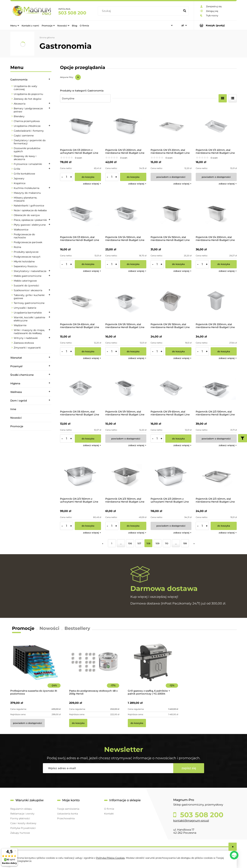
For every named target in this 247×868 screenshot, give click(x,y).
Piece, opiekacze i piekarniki (30, 220)
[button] (92, 184)
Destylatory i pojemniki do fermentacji (30, 142)
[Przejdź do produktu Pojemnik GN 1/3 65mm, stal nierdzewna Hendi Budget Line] (81, 214)
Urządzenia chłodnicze (27, 126)
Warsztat (16, 358)
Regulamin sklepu (21, 809)
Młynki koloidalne (24, 261)
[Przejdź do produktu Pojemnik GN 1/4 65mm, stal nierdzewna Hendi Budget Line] (81, 301)
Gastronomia (19, 80)
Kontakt (109, 814)
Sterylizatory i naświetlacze (30, 271)
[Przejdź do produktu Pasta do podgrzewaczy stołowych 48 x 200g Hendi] (94, 667)
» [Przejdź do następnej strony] (194, 543)
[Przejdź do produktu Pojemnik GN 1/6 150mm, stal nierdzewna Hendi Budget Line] (171, 301)
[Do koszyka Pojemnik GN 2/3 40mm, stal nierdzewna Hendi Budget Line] (224, 526)
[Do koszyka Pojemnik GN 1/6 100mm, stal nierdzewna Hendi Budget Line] (133, 351)
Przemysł (16, 366)
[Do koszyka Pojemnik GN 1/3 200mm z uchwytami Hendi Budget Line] (88, 177)
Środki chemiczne (22, 375)
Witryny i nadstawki (26, 338)
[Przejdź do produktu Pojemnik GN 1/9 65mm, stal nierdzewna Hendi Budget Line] (171, 388)
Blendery (19, 116)
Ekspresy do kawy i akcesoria (25, 158)
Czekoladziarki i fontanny (29, 131)
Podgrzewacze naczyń (27, 257)
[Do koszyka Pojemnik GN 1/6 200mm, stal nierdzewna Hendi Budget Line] (224, 351)
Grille (17, 169)
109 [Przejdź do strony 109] (157, 543)
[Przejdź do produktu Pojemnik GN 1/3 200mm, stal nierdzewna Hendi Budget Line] (126, 126)
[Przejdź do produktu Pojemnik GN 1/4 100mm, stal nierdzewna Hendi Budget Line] (126, 214)
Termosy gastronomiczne (29, 303)
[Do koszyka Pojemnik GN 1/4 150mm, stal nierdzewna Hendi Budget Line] (178, 264)
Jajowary (19, 178)
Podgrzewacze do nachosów (24, 236)
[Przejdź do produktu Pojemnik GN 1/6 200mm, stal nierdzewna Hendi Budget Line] (216, 301)
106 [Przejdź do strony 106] (130, 543)
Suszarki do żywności (26, 286)
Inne (13, 409)
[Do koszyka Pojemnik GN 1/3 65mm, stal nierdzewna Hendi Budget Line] (88, 264)
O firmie (109, 809)
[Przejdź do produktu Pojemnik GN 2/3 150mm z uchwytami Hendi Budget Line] (81, 475)
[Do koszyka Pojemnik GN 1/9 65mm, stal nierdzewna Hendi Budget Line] (178, 439)
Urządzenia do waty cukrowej (25, 88)
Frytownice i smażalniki (28, 164)
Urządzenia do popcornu (28, 94)
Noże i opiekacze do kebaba (30, 210)
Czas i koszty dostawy (23, 823)
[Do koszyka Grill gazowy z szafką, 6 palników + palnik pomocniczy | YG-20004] (137, 723)
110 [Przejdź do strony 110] (167, 543)
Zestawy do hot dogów (28, 99)
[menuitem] (15, 25)
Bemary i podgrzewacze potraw (28, 110)
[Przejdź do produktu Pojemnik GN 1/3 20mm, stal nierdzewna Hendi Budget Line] (171, 126)
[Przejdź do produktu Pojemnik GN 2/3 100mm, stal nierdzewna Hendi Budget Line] (216, 388)
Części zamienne (24, 136)
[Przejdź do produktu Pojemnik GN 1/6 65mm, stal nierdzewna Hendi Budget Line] (81, 388)
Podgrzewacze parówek (28, 242)
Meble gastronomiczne (28, 276)
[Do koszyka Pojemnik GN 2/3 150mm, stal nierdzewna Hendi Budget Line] (133, 526)
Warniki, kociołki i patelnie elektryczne (29, 319)
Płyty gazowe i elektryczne (30, 225)
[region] (31, 479)
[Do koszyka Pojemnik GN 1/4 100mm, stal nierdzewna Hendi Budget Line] (133, 264)
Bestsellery (77, 628)
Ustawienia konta (67, 814)
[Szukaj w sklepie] (140, 11)
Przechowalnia (66, 818)
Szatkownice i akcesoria (28, 290)
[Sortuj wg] (85, 98)
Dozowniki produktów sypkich (27, 150)
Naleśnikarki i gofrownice (29, 206)
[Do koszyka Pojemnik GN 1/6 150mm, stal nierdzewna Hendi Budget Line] (178, 351)
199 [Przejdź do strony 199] (185, 543)
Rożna (17, 247)
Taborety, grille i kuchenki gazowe (29, 297)
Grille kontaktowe (24, 174)
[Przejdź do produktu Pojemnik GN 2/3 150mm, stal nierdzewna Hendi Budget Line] (126, 475)
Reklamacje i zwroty (22, 814)
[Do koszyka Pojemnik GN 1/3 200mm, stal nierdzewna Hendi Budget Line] (133, 177)
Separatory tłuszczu (25, 266)
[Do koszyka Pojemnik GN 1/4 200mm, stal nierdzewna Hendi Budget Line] (224, 264)
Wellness (16, 392)
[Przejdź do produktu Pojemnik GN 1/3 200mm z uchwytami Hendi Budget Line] (81, 126)
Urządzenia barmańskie (28, 313)
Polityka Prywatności (23, 828)
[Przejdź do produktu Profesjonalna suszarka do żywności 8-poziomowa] (35, 667)
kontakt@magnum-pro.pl (191, 821)
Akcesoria (20, 104)
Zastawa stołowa (24, 343)
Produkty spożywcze (26, 252)
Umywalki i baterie (25, 308)
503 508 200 (72, 13)
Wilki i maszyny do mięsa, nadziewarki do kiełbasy (29, 332)
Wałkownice (21, 230)
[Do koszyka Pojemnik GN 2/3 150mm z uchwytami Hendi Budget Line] (88, 526)
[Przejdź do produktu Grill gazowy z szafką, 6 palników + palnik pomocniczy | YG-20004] (153, 667)
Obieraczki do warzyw (27, 215)
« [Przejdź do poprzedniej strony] (103, 543)
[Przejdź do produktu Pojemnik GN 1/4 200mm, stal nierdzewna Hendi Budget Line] (216, 214)
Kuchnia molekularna (27, 188)
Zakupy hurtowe (20, 833)
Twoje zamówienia (68, 809)
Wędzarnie (20, 325)
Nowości (16, 418)
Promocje (17, 426)
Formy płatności (20, 818)
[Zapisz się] (189, 768)
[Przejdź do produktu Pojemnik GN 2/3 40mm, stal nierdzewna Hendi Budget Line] (216, 475)
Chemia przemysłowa (27, 121)
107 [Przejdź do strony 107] (139, 543)
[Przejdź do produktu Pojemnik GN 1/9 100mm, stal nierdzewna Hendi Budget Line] (126, 388)
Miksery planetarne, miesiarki (25, 199)
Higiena (15, 383)
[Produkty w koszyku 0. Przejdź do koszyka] (215, 25)
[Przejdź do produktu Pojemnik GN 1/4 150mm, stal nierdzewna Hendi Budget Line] (171, 214)
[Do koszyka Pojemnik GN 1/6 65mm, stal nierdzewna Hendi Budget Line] (88, 439)
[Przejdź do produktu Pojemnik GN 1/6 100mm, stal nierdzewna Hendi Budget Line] (126, 301)
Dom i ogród (19, 401)
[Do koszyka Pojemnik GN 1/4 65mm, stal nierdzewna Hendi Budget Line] (88, 351)
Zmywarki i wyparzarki (27, 348)
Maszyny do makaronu (27, 193)
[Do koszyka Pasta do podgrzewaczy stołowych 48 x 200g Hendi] (78, 723)
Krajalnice (20, 183)
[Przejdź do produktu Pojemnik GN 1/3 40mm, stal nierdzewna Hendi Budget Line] (216, 126)
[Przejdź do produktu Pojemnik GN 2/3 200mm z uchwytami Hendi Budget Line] (171, 475)
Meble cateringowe (25, 281)
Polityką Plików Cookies (110, 858)
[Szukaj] (185, 11)
